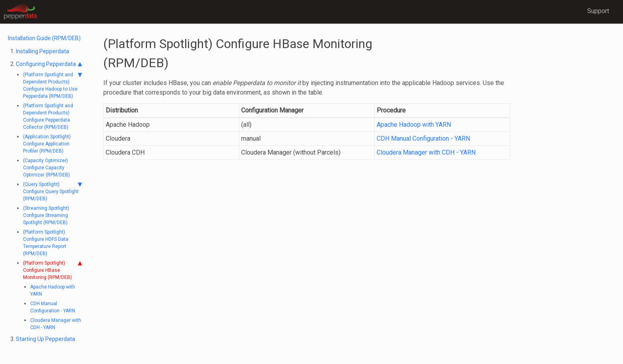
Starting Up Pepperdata (45, 339)
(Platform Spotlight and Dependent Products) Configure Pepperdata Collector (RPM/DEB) (48, 116)
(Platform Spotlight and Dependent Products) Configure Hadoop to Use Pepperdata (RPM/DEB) (52, 85)
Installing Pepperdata (43, 51)
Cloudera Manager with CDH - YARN (56, 324)
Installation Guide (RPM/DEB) (44, 38)
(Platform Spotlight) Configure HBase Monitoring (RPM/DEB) (52, 270)
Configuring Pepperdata (49, 64)
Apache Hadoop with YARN (53, 290)
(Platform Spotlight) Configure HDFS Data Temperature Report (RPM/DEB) (46, 243)
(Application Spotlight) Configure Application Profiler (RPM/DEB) (47, 144)
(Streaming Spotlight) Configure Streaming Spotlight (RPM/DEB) (46, 215)
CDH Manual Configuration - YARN (53, 307)
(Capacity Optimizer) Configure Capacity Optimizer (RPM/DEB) (46, 168)
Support (598, 11)
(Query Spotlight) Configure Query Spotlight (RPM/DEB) (52, 191)
